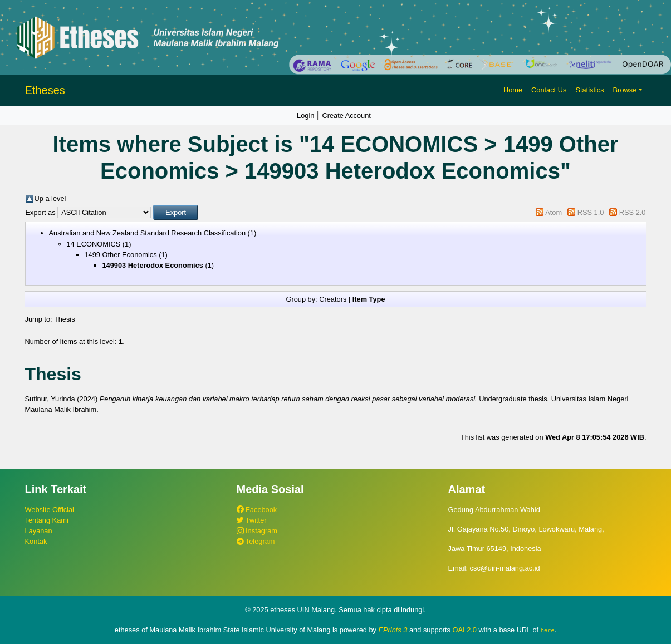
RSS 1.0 (591, 212)
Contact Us (549, 90)
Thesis (65, 319)
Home (513, 90)
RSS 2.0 (633, 212)
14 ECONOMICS (94, 244)
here (548, 630)
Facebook (257, 510)
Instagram (257, 531)
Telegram (256, 541)
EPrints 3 (393, 630)
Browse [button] (625, 90)
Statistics (589, 90)
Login (305, 115)
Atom (554, 212)
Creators (333, 299)
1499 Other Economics (121, 255)
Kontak (36, 541)
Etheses (45, 90)
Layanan (39, 531)
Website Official (50, 510)
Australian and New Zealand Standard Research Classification (148, 233)
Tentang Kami (47, 520)
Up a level (50, 198)
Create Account (346, 115)
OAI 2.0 (465, 630)
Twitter (252, 520)
